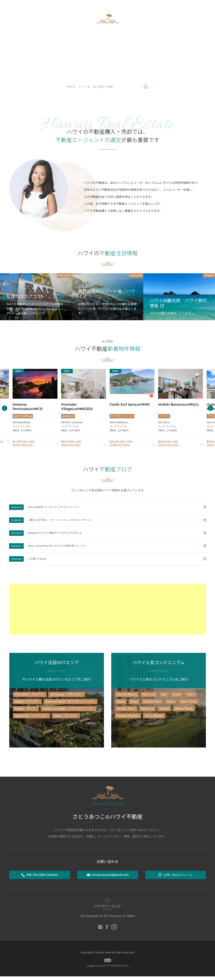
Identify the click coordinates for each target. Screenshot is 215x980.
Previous (5, 297)
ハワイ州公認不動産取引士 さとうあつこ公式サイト (43, 4)
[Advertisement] (108, 609)
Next (210, 297)
